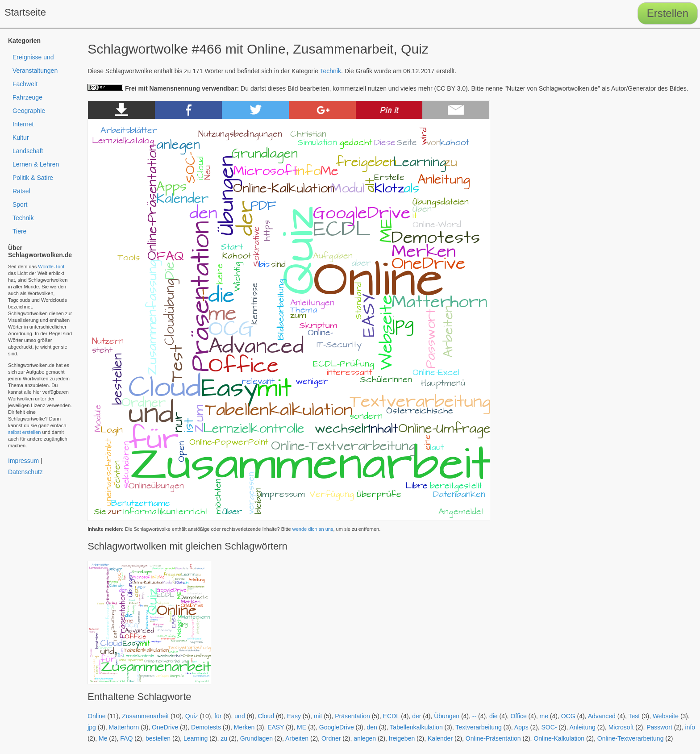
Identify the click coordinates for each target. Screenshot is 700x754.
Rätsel (21, 191)
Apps (521, 727)
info (690, 727)
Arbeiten (297, 738)
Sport (20, 204)
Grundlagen (256, 738)
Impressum (23, 461)
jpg (92, 727)
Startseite (25, 12)
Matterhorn (124, 727)
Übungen (447, 716)
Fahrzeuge (27, 97)
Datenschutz (25, 472)
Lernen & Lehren (36, 164)
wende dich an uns (313, 529)
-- (474, 716)
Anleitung (582, 727)
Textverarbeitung (479, 727)
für (218, 716)
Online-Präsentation (493, 738)
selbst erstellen (24, 432)
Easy (294, 716)
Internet (23, 124)
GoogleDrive (337, 727)
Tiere (19, 231)
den (372, 727)
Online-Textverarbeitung (631, 738)
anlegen (365, 738)
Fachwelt (25, 84)
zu (224, 738)
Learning (196, 738)
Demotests (206, 727)
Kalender (440, 738)
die (494, 716)
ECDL (391, 716)
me (544, 716)
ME (302, 727)
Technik (331, 71)
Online (96, 716)
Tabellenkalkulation (416, 727)
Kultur (21, 137)
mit (318, 716)
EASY (276, 727)
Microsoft (621, 727)
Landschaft (28, 151)
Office (518, 716)
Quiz (192, 716)
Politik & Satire (33, 178)
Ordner (331, 738)
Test (634, 716)
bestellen (158, 738)
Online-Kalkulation (559, 738)
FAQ (126, 738)
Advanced (602, 716)
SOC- (549, 727)
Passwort (659, 727)
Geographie (29, 111)
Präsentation (352, 716)
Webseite (666, 716)
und (240, 716)
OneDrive (165, 727)
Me (103, 738)
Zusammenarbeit (145, 716)
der (417, 716)
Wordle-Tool (51, 267)
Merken (244, 727)
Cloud (266, 716)
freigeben (402, 738)
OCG (568, 716)
